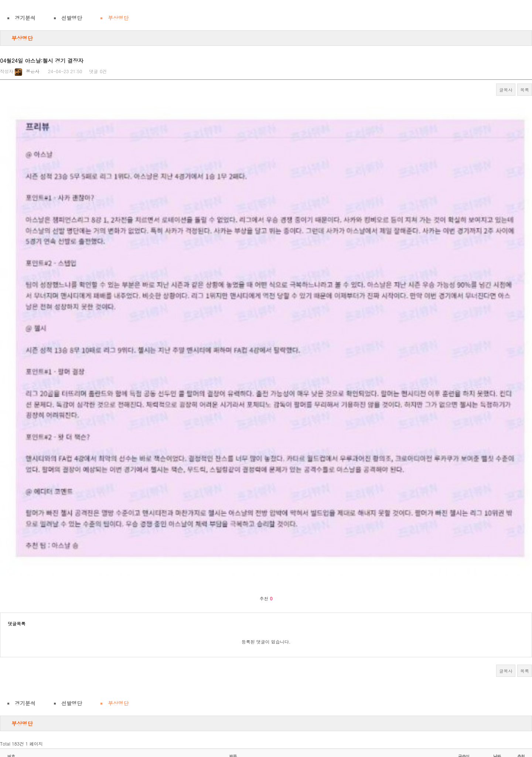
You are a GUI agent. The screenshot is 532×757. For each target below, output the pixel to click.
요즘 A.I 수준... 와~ (45, 623)
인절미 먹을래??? (43, 595)
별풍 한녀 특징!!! (42, 496)
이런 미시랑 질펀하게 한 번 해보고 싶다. (66, 651)
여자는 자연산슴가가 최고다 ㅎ (56, 707)
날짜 (497, 482)
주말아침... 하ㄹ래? (45, 538)
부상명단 (118, 18)
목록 (525, 90)
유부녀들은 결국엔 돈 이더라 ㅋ (57, 567)
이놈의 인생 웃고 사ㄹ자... (52, 679)
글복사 (506, 90)
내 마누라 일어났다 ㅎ (47, 693)
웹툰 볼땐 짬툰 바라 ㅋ (48, 665)
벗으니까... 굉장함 (44, 510)
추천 (521, 482)
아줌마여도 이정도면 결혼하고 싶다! (61, 581)
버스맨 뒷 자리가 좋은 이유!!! (54, 609)
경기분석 (25, 18)
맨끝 (333, 730)
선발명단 (72, 18)
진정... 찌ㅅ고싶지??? (47, 637)
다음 (316, 730)
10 (300, 730)
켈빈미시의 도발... (44, 553)
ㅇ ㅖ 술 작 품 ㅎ (42, 524)
